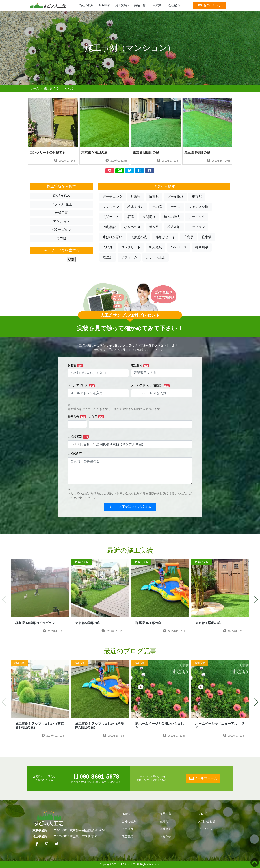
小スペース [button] (179, 247)
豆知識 (164, 821)
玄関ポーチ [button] (111, 217)
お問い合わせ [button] (209, 5)
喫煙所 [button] (108, 257)
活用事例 (105, 5)
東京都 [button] (197, 197)
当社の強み (129, 821)
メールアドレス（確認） (150, 386)
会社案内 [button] (174, 5)
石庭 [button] (131, 217)
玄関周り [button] (149, 217)
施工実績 (50, 88)
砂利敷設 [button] (109, 227)
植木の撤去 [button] (172, 217)
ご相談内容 (75, 454)
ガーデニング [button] (112, 197)
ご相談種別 (78, 437)
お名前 (75, 366)
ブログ (202, 814)
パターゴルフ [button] (61, 230)
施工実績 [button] (121, 5)
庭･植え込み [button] (61, 196)
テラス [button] (175, 207)
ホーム (35, 88)
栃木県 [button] (154, 227)
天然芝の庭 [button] (139, 237)
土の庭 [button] (157, 207)
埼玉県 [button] (154, 197)
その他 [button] (61, 238)
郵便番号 (77, 417)
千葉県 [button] (188, 237)
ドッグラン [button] (197, 227)
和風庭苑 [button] (155, 247)
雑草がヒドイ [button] (165, 237)
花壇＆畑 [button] (174, 227)
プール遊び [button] (175, 197)
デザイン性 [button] (197, 217)
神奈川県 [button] (202, 247)
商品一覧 (166, 814)
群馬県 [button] (136, 197)
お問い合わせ (207, 821)
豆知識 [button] (157, 5)
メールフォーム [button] (203, 778)
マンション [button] (61, 221)
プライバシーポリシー (211, 831)
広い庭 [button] (108, 247)
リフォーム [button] (129, 257)
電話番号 (140, 366)
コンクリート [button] (131, 247)
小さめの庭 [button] (132, 227)
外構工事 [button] (61, 213)
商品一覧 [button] (140, 5)
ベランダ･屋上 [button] (61, 204)
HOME (126, 814)
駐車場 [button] (207, 237)
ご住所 (96, 417)
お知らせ (166, 837)
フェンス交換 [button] (198, 207)
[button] (256, 600)
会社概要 (166, 829)
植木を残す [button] (136, 207)
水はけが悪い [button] (112, 237)
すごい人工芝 (128, 864)
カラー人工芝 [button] (155, 257)
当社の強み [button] (86, 5)
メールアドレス (81, 386)
